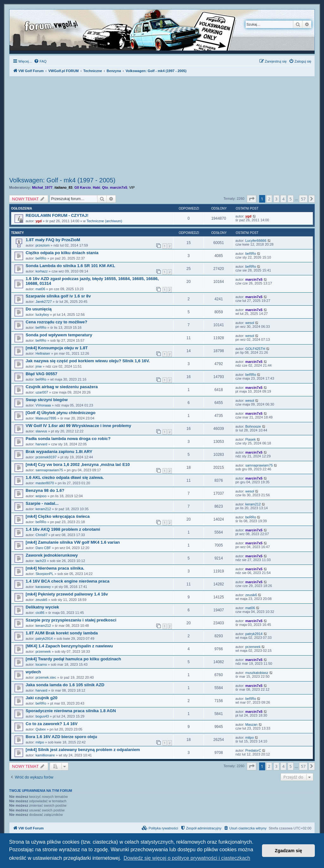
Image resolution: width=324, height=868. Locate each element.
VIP (132, 187)
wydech (33, 672)
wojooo (41, 496)
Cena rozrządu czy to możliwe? (56, 322)
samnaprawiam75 (49, 470)
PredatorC (253, 750)
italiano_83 (63, 187)
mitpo (40, 742)
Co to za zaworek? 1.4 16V (52, 724)
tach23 (41, 561)
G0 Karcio (83, 187)
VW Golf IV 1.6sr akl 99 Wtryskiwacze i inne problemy (78, 426)
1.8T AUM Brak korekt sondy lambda (62, 633)
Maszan (251, 724)
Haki (96, 187)
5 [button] (291, 199)
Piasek (250, 439)
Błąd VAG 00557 (41, 374)
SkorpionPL (44, 574)
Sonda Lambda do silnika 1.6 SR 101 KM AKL (70, 266)
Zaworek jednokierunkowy (52, 555)
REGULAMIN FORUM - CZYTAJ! (57, 215)
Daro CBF (43, 548)
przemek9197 (46, 457)
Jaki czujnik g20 (41, 698)
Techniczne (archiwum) (104, 221)
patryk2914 (44, 639)
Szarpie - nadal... (42, 503)
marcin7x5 (119, 187)
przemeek (43, 651)
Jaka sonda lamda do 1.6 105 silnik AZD (65, 685)
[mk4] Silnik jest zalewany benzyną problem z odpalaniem (83, 750)
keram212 (43, 509)
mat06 (40, 289)
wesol (250, 323)
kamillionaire (45, 755)
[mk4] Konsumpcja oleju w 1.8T (57, 348)
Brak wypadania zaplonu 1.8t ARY (59, 452)
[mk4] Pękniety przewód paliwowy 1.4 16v (67, 594)
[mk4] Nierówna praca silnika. (55, 568)
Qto (105, 187)
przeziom (43, 245)
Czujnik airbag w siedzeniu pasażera (62, 387)
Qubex (40, 729)
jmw (39, 366)
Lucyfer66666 (256, 241)
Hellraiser (43, 353)
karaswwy (43, 587)
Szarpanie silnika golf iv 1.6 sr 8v (58, 296)
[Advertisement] (162, 127)
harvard (41, 444)
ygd (39, 221)
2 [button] (269, 199)
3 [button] (276, 199)
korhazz (42, 271)
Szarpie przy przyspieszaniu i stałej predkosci (71, 620)
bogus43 (42, 716)
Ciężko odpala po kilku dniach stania (62, 253)
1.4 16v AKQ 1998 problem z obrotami (63, 529)
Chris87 (41, 535)
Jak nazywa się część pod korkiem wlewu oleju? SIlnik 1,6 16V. (88, 361)
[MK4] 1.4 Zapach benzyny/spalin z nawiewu (69, 646)
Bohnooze (253, 426)
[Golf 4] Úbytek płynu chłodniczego (61, 413)
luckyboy (42, 315)
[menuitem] (40, 61)
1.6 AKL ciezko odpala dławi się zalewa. (65, 477)
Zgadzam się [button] (289, 851)
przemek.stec (46, 677)
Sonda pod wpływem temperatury (59, 335)
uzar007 (42, 392)
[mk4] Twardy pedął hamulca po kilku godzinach (73, 659)
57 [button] (303, 199)
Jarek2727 (44, 302)
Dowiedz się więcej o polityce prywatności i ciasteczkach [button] (187, 858)
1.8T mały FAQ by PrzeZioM (53, 240)
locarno (41, 664)
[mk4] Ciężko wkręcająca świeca (58, 516)
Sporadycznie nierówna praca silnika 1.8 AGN (71, 711)
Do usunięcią (39, 309)
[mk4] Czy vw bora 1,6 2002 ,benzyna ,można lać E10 (78, 465)
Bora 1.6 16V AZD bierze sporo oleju (61, 737)
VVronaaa (43, 405)
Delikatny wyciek (42, 607)
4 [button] (283, 199)
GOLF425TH (255, 349)
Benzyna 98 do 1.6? (45, 490)
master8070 (45, 483)
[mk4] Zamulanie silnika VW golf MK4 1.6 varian (73, 542)
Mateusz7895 (46, 418)
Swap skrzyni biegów (47, 400)
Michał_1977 (42, 187)
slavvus (41, 431)
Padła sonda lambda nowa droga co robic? (68, 439)
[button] (252, 199)
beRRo (41, 258)
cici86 (40, 613)
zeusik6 (41, 600)
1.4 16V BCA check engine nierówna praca (68, 581)
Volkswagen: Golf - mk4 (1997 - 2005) (62, 180)
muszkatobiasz (257, 673)
